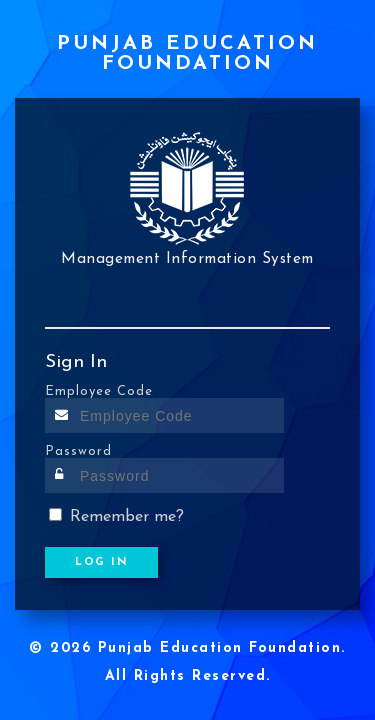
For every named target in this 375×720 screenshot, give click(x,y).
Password (78, 451)
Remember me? (127, 517)
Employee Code (99, 391)
